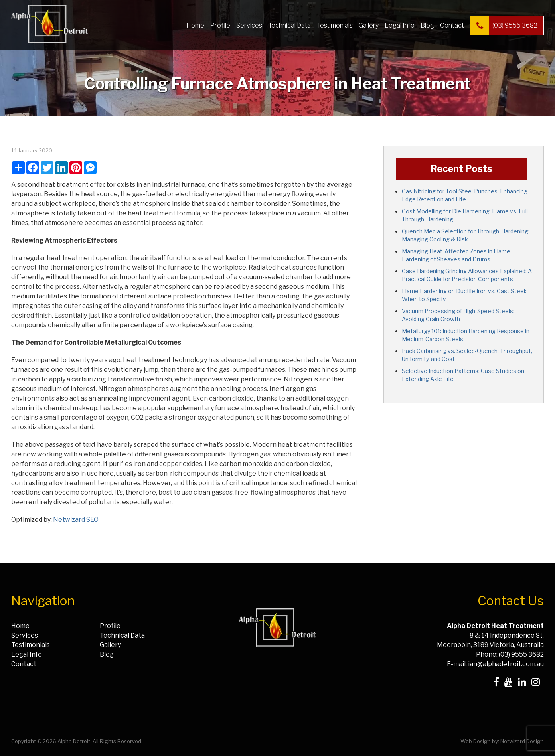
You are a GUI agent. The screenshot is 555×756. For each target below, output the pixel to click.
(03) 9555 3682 (504, 26)
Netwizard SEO (76, 520)
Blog (427, 25)
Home (195, 25)
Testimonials (335, 25)
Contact (452, 25)
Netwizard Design (522, 741)
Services (249, 25)
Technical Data (289, 25)
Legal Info (400, 25)
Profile (220, 25)
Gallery (369, 25)
